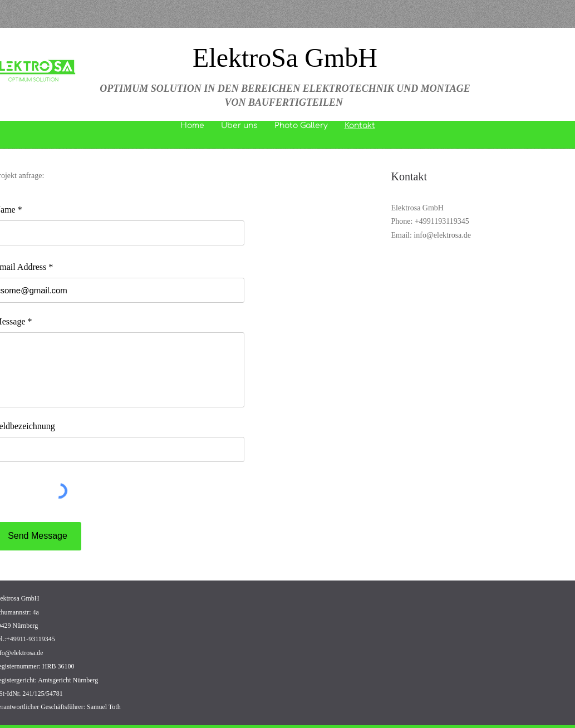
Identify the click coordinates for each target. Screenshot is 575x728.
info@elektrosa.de (442, 235)
